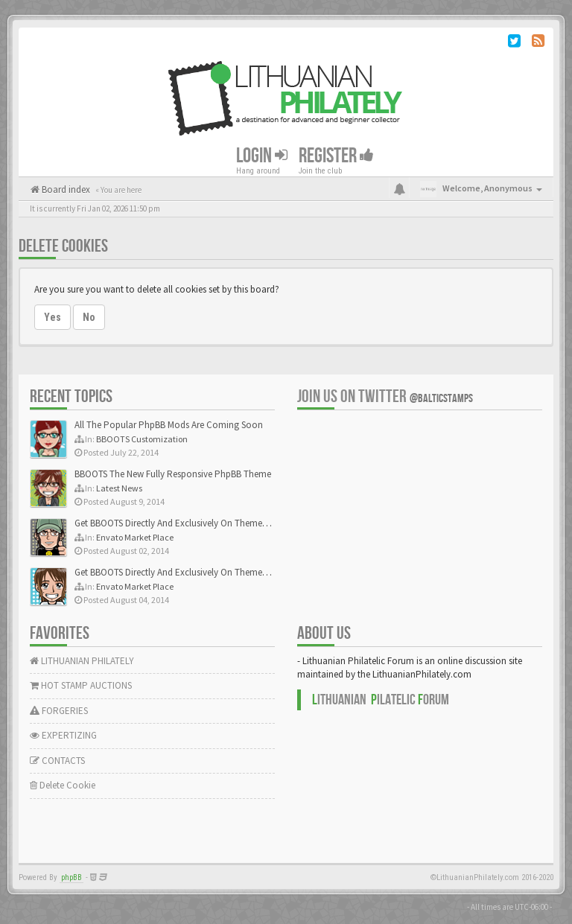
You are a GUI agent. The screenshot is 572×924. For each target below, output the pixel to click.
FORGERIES (59, 711)
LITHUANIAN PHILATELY (82, 661)
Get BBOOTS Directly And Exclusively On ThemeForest (181, 523)
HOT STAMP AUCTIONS (81, 685)
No (89, 317)
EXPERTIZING (63, 735)
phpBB (71, 877)
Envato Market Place (135, 537)
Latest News (119, 488)
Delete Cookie (63, 785)
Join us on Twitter (385, 396)
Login (262, 156)
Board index (65, 189)
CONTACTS (57, 761)
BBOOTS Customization (142, 439)
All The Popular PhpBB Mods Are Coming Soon (169, 425)
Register (336, 156)
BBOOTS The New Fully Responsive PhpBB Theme (173, 474)
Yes (53, 317)
